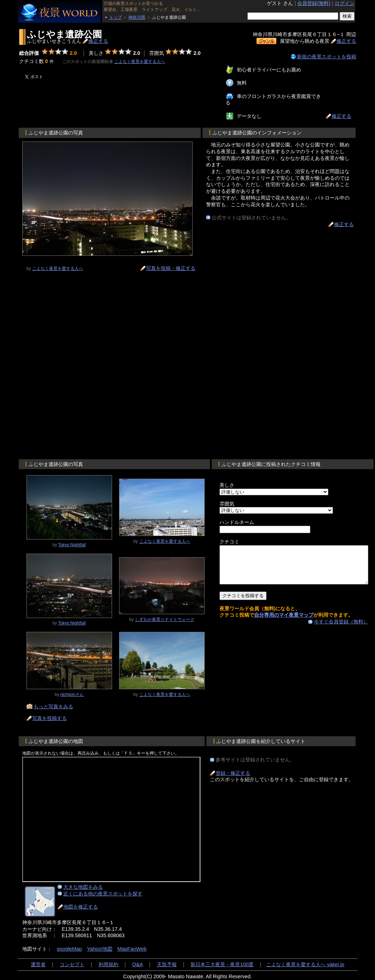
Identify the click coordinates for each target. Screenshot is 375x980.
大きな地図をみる (83, 887)
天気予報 (167, 964)
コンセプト (72, 964)
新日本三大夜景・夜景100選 (222, 964)
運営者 (38, 964)
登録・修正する (233, 773)
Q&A (137, 964)
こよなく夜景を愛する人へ (140, 62)
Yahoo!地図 (100, 949)
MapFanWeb (132, 949)
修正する (98, 41)
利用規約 (109, 964)
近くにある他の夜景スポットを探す (103, 894)
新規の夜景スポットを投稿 (327, 57)
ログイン (345, 3)
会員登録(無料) (314, 3)
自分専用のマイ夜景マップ (284, 622)
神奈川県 (137, 17)
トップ (116, 17)
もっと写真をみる (53, 707)
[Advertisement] (103, 100)
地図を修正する (81, 907)
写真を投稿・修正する (171, 268)
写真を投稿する (49, 718)
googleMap (69, 949)
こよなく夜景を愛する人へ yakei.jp (305, 964)
